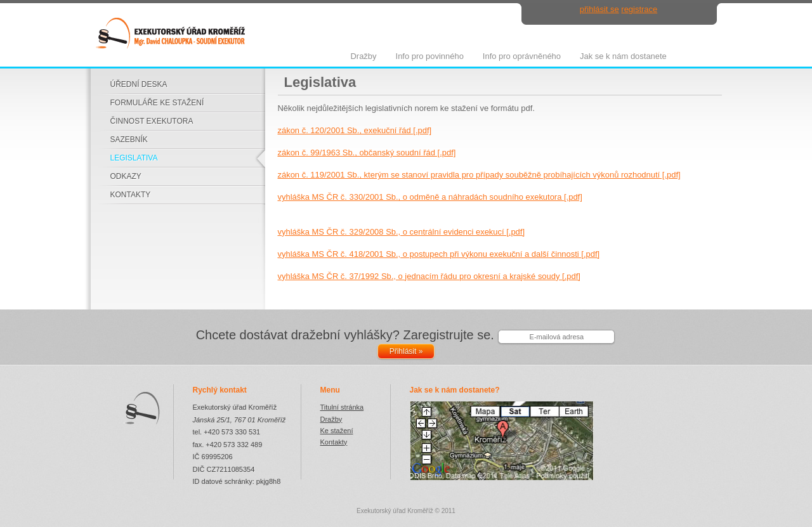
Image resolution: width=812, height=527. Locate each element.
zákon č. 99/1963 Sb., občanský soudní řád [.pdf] (367, 153)
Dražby (331, 419)
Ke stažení (337, 431)
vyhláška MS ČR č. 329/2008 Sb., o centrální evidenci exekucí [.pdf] (402, 232)
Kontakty (334, 442)
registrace (639, 9)
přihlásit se (599, 9)
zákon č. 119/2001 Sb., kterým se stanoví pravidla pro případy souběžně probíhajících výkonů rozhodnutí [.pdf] (479, 175)
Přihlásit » (406, 351)
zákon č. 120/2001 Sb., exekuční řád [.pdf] (355, 130)
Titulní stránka (342, 407)
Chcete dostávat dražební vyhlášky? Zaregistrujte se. (345, 335)
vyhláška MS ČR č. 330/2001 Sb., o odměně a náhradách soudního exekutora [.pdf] (430, 197)
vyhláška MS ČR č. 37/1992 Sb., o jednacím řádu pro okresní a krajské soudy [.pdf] (429, 276)
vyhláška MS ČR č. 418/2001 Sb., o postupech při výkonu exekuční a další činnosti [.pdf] (439, 254)
